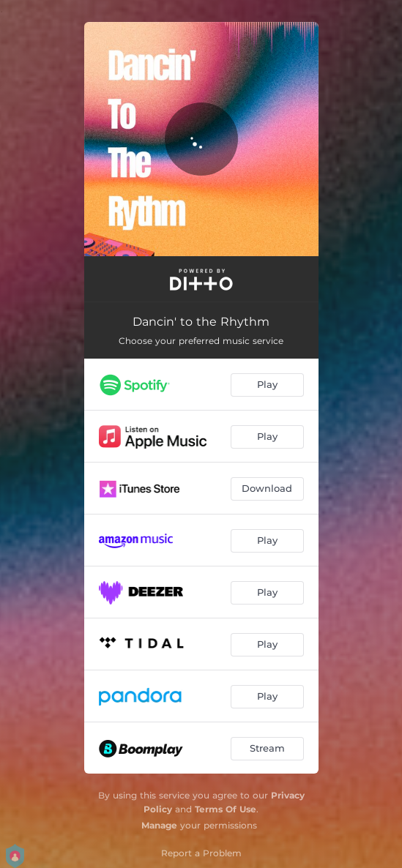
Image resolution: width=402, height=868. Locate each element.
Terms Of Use (226, 809)
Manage (159, 825)
